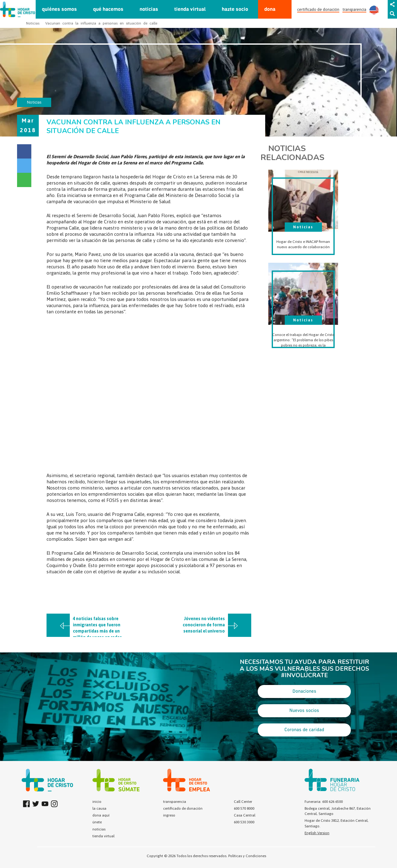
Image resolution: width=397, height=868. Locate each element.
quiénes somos (59, 9)
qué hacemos (108, 9)
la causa (99, 808)
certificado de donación (318, 9)
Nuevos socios (304, 711)
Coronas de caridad (304, 730)
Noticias (33, 23)
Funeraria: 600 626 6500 (324, 802)
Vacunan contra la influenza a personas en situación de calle (101, 23)
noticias (149, 9)
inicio (97, 802)
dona (270, 9)
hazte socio (235, 9)
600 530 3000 (244, 822)
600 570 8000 (244, 808)
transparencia (354, 9)
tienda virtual (190, 9)
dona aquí (101, 815)
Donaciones (304, 691)
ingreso (169, 815)
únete (97, 822)
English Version (317, 833)
